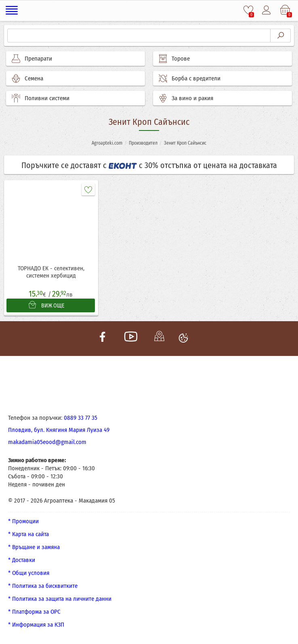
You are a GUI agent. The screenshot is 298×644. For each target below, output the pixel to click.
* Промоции (23, 521)
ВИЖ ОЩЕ (47, 305)
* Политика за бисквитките (43, 586)
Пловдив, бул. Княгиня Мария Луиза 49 (59, 430)
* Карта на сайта (28, 534)
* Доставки (22, 560)
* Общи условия (29, 573)
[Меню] (12, 11)
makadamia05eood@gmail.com (47, 442)
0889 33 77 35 (81, 418)
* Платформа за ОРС (34, 612)
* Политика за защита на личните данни (60, 599)
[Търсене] (139, 36)
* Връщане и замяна (34, 547)
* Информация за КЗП (36, 625)
